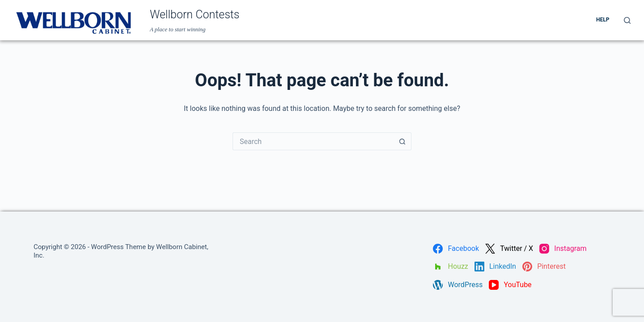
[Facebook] (456, 249)
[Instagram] (563, 249)
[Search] (627, 20)
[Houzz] (450, 267)
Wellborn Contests (195, 15)
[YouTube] (510, 285)
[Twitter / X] (509, 249)
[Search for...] (313, 141)
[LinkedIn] (495, 267)
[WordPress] (458, 285)
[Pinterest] (544, 267)
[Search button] (402, 141)
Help (603, 20)
